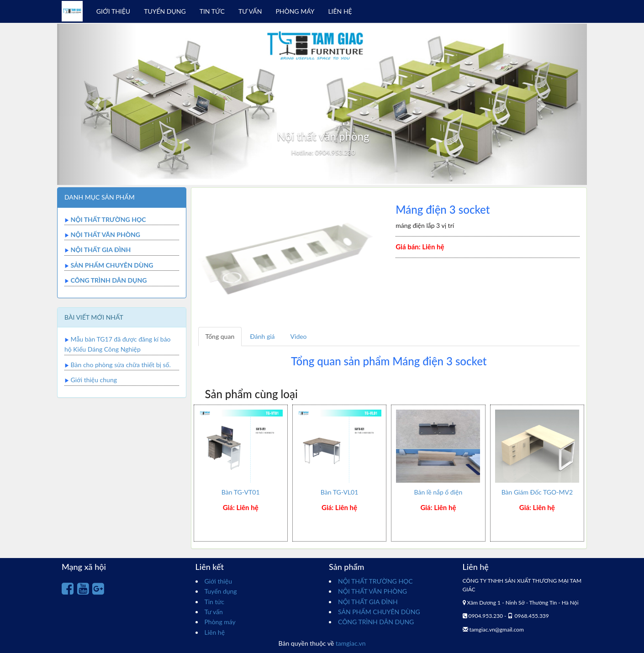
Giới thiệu (218, 581)
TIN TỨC (212, 11)
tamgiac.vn (351, 643)
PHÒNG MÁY (295, 11)
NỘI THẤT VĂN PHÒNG (105, 234)
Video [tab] (299, 336)
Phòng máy (220, 622)
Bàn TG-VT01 (241, 492)
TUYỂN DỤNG (165, 11)
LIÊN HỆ (340, 11)
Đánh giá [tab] (262, 336)
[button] (97, 104)
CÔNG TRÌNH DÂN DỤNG (108, 280)
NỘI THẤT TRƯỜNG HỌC (108, 219)
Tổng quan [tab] (220, 336)
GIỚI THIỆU (113, 11)
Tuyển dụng (221, 591)
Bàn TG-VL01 (340, 492)
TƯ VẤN (250, 11)
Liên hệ (215, 632)
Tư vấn (214, 612)
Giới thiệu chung (94, 380)
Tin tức (215, 602)
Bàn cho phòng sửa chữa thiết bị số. (121, 365)
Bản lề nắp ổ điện (438, 492)
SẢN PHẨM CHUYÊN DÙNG (112, 265)
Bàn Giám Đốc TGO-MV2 (537, 492)
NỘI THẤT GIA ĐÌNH (100, 250)
